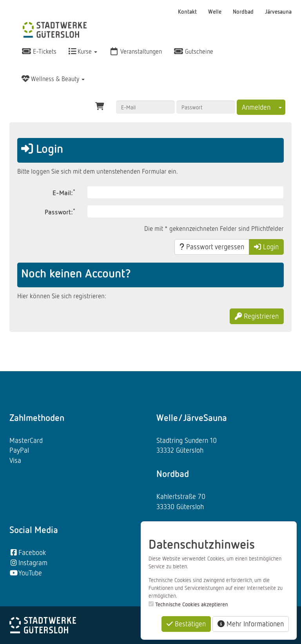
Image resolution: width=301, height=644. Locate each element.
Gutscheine (193, 51)
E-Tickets (39, 51)
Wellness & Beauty (53, 79)
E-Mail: (64, 192)
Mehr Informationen (251, 624)
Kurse (83, 51)
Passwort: (60, 211)
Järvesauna (278, 11)
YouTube (26, 573)
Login (266, 247)
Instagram (28, 562)
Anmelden (256, 107)
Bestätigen (186, 624)
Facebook (28, 552)
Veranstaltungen (135, 51)
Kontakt (188, 11)
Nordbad (244, 11)
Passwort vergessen (212, 247)
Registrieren (257, 316)
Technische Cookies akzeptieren (192, 604)
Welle (216, 11)
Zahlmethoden (37, 417)
